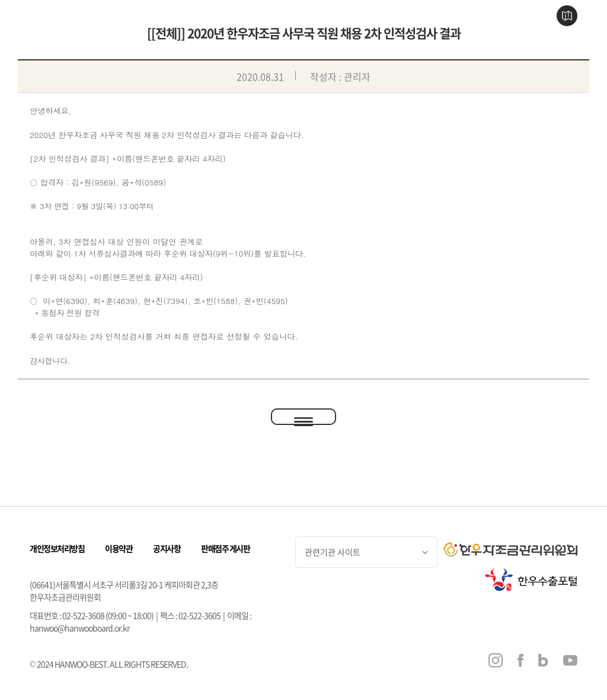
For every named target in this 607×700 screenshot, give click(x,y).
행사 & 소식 (398, 16)
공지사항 (167, 548)
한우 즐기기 (341, 16)
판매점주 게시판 (225, 548)
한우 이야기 (228, 16)
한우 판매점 (285, 16)
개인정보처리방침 (57, 548)
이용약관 (119, 548)
